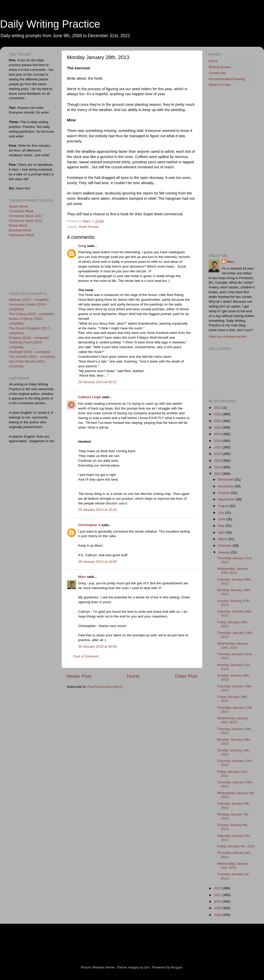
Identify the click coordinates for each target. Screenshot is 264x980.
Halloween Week (21, 235)
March (223, 539)
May (222, 526)
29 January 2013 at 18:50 (97, 562)
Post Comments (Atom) (105, 687)
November (226, 486)
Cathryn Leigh (90, 397)
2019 (218, 434)
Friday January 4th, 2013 (236, 846)
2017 (218, 447)
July (222, 513)
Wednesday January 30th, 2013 (233, 571)
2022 (218, 414)
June (222, 519)
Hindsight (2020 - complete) (30, 352)
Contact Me (217, 73)
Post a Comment (86, 656)
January (225, 552)
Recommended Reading (227, 79)
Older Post (186, 676)
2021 (218, 421)
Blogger (177, 967)
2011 (218, 895)
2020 (218, 427)
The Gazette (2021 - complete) (32, 357)
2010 (218, 901)
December (226, 479)
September (227, 499)
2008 (218, 915)
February (225, 546)
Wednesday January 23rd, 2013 (233, 646)
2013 (218, 474)
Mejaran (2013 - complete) (29, 300)
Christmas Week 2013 (26, 221)
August (224, 506)
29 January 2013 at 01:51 (97, 382)
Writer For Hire (220, 85)
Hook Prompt (89, 227)
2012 (218, 888)
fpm (147, 967)
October (225, 493)
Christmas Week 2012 (26, 216)
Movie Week (18, 225)
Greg (82, 246)
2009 (218, 908)
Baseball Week (20, 230)
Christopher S (89, 525)
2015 (218, 461)
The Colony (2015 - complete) (31, 314)
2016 (218, 454)
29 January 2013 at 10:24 (97, 510)
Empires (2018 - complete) (29, 338)
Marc (82, 577)
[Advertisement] (31, 264)
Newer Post (79, 676)
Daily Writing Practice (50, 24)
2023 (218, 408)
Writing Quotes (220, 67)
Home (133, 676)
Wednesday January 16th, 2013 (233, 720)
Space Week (18, 206)
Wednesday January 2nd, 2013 (233, 866)
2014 (218, 467)
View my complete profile (228, 337)
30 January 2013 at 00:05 (97, 647)
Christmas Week (21, 211)
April (222, 532)
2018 (218, 441)
